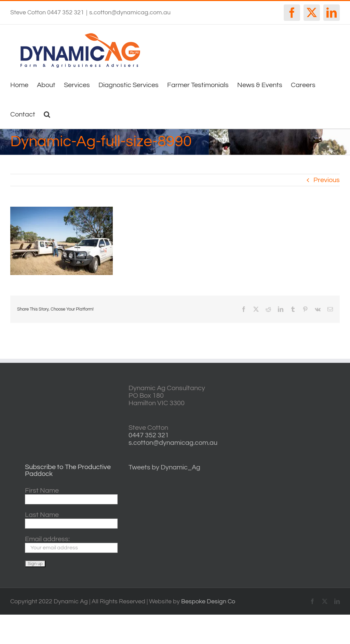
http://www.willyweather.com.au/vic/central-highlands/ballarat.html (318, 431)
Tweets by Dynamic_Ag (164, 467)
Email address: (47, 539)
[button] (47, 114)
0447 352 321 (149, 435)
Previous (327, 180)
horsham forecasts (318, 453)
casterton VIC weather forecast (318, 410)
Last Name (42, 515)
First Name (42, 491)
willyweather (318, 388)
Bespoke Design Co (208, 601)
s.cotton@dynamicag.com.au (130, 12)
